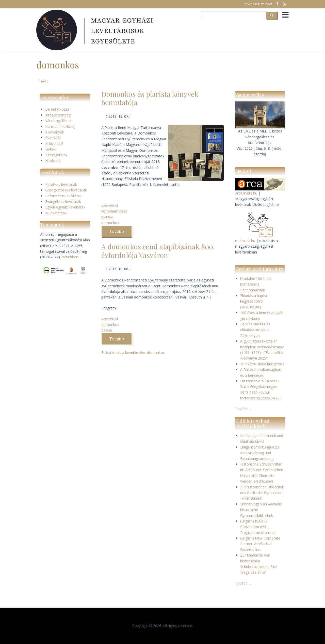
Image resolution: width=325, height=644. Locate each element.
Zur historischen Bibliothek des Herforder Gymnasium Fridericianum (262, 493)
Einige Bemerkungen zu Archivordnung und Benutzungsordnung (259, 453)
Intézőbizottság (58, 115)
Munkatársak (56, 213)
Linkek (50, 149)
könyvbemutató (114, 211)
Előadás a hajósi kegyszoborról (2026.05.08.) (254, 301)
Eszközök (53, 138)
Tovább (120, 233)
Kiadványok (55, 132)
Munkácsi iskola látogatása (262, 364)
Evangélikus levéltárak (63, 201)
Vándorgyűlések (58, 121)
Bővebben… (71, 257)
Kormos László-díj (60, 126)
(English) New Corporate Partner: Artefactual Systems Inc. (260, 544)
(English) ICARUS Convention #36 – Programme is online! (258, 527)
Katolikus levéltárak (61, 184)
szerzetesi (110, 206)
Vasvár (107, 330)
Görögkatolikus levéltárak (66, 190)
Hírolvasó (53, 161)
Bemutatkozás (57, 109)
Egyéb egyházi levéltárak (65, 207)
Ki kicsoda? (54, 144)
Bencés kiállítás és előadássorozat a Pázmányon (255, 330)
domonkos (110, 223)
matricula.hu (245, 241)
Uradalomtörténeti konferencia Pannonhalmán (255, 284)
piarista (107, 217)
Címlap (43, 81)
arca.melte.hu (246, 193)
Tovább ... (243, 409)
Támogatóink (56, 155)
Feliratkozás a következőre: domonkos (133, 353)
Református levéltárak (63, 196)
